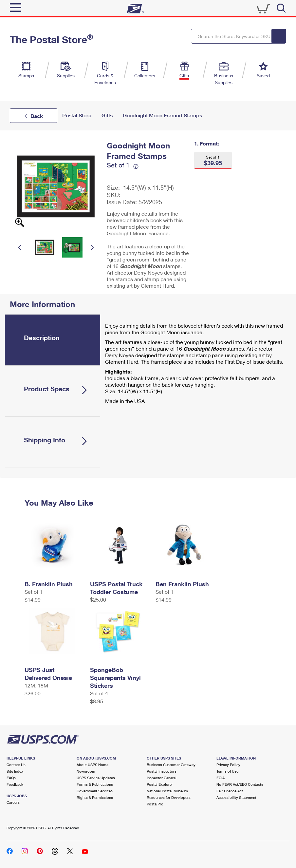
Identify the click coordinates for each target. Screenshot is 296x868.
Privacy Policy (228, 765)
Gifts (107, 116)
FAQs (11, 778)
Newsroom (86, 771)
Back (37, 116)
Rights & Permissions (95, 797)
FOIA (221, 778)
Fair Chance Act (230, 791)
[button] (213, 160)
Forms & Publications (95, 784)
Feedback (15, 784)
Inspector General (162, 778)
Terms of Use (227, 771)
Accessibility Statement (236, 797)
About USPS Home (92, 765)
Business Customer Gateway (171, 765)
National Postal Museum (167, 791)
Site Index (15, 771)
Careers (13, 802)
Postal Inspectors (162, 771)
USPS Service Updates (96, 778)
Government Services (95, 791)
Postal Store (77, 116)
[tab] (53, 340)
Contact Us (16, 765)
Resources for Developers (169, 797)
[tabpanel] (196, 365)
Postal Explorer (160, 784)
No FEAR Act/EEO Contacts (240, 784)
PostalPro (155, 804)
